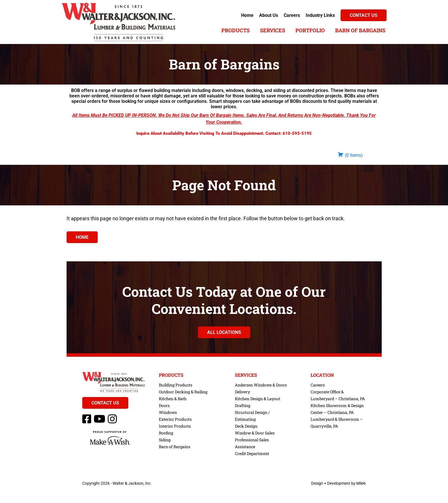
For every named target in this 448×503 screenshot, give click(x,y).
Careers (292, 15)
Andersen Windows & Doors (261, 385)
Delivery (242, 392)
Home (247, 15)
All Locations (224, 332)
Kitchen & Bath (173, 399)
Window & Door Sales (255, 433)
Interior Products (175, 426)
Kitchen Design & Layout (258, 399)
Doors (164, 405)
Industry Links (320, 15)
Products (236, 30)
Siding (165, 440)
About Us (269, 15)
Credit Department (252, 453)
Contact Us (364, 15)
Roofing (166, 433)
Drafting (243, 405)
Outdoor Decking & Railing (183, 392)
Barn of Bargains (360, 30)
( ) (350, 155)
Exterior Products (175, 419)
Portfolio (310, 30)
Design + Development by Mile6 (338, 483)
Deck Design (246, 426)
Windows (168, 412)
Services (273, 30)
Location (322, 375)
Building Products (176, 385)
